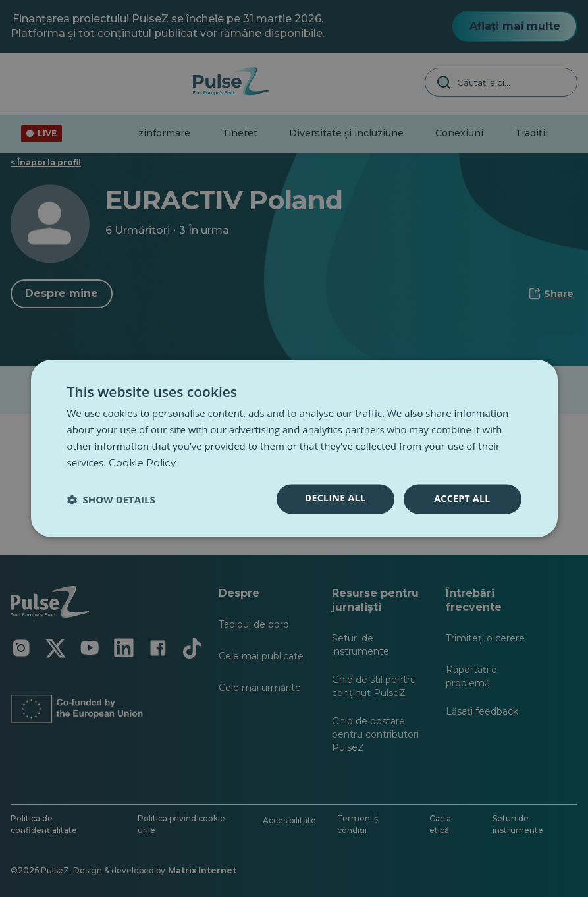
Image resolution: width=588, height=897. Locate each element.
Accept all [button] (462, 499)
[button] (111, 499)
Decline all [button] (335, 498)
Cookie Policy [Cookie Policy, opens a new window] (142, 463)
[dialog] (294, 448)
